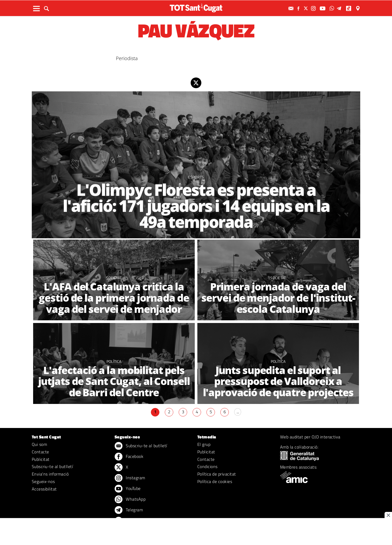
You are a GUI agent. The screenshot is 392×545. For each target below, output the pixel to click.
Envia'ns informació (50, 474)
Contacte (40, 452)
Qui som (39, 444)
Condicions (207, 466)
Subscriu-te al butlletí (52, 466)
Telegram (129, 510)
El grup (204, 444)
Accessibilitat (44, 489)
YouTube (128, 489)
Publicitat (41, 459)
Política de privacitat (217, 474)
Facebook (129, 457)
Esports (196, 177)
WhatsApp (130, 500)
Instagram (130, 478)
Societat (114, 278)
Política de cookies (215, 481)
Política (114, 361)
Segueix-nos (43, 481)
